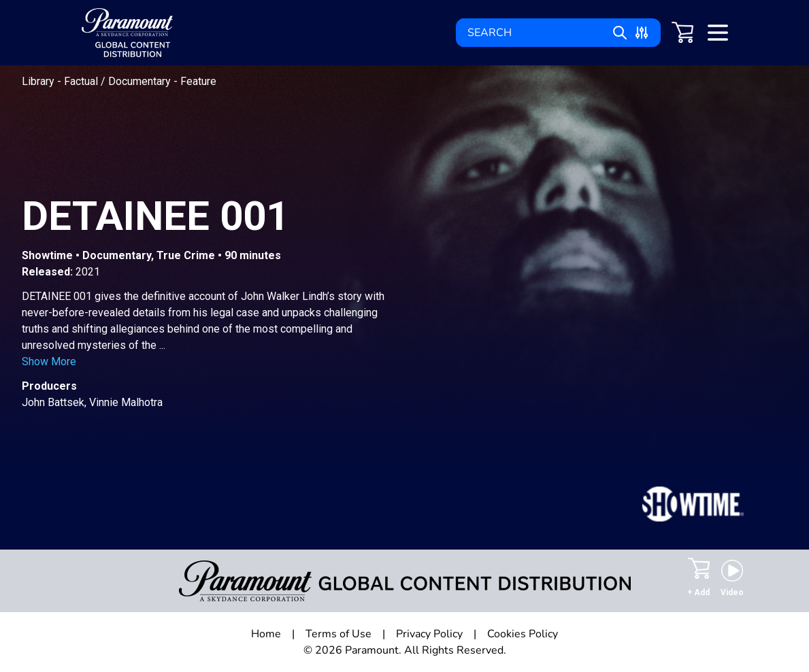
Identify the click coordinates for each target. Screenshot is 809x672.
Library (39, 81)
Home (266, 634)
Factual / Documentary (119, 81)
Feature (198, 81)
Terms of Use (339, 634)
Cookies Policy (523, 634)
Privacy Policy (429, 634)
